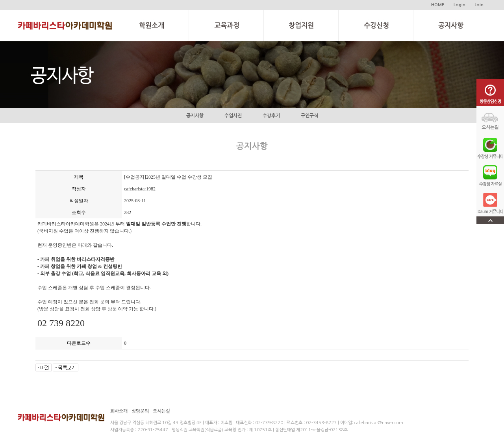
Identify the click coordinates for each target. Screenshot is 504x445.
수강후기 (271, 116)
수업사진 (233, 116)
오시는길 (161, 411)
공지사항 (195, 116)
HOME (438, 5)
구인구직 (309, 116)
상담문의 (140, 411)
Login (460, 5)
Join (479, 5)
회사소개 (119, 411)
